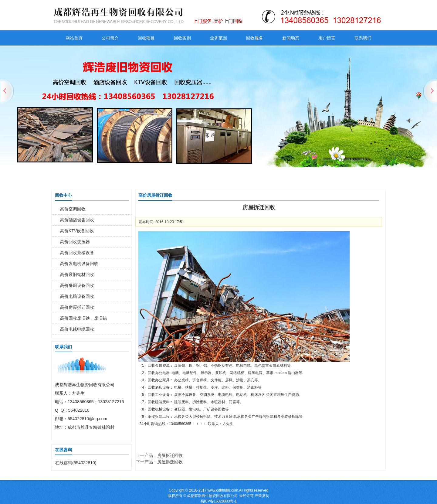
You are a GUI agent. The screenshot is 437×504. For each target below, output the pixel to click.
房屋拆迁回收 (170, 455)
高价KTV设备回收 (77, 231)
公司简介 (110, 38)
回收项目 (146, 38)
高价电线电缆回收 (77, 329)
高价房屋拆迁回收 (77, 307)
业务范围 (218, 38)
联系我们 (363, 38)
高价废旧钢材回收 (77, 274)
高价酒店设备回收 (77, 220)
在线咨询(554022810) (76, 463)
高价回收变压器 (75, 242)
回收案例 (182, 38)
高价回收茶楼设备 (77, 253)
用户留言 (327, 38)
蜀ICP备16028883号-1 (218, 501)
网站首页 (74, 38)
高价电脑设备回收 (77, 296)
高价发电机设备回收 (79, 264)
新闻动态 (291, 38)
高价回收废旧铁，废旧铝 (83, 318)
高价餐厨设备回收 (77, 285)
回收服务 (255, 38)
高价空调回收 (73, 209)
